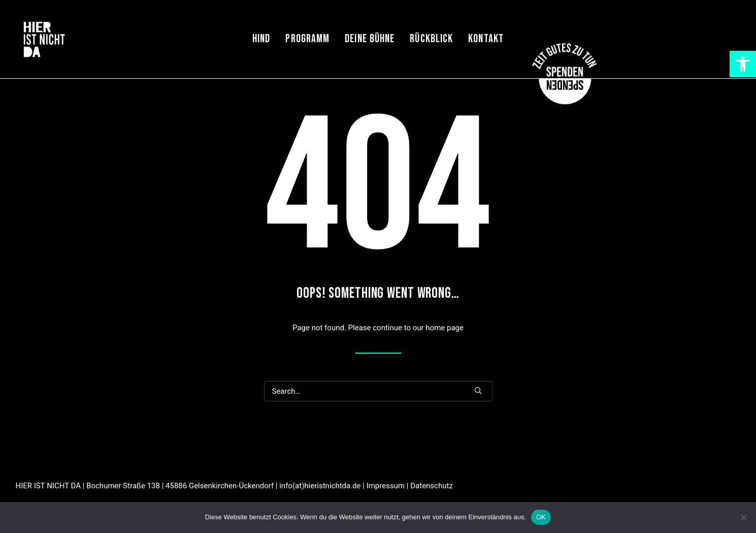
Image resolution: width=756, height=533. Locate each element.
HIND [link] (261, 39)
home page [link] (445, 328)
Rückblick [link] (431, 39)
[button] (478, 390)
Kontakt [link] (486, 39)
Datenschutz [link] (432, 486)
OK (541, 517)
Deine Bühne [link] (370, 39)
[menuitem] (261, 39)
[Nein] (743, 517)
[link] (743, 64)
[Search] (378, 391)
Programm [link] (307, 39)
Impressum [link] (386, 486)
